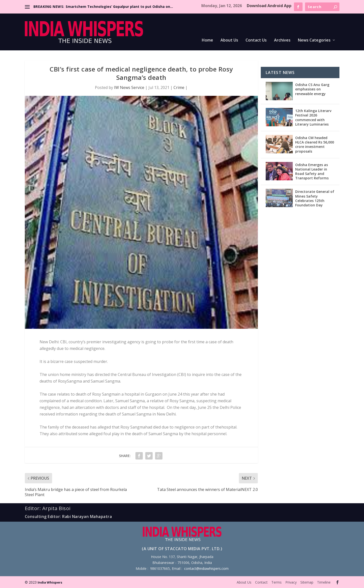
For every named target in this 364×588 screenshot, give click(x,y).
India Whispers (50, 582)
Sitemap (307, 582)
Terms (277, 582)
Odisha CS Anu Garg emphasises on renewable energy (312, 89)
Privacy (291, 582)
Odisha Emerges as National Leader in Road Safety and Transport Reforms (312, 172)
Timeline (324, 582)
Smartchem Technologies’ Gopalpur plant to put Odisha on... (119, 7)
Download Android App (269, 6)
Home (207, 40)
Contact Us (256, 40)
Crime (179, 87)
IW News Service (129, 87)
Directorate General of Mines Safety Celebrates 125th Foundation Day (315, 198)
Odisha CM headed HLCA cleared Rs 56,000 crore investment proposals (315, 144)
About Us (229, 40)
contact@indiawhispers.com (206, 568)
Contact (261, 582)
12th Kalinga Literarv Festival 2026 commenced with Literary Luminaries (313, 117)
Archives (282, 40)
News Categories (314, 40)
